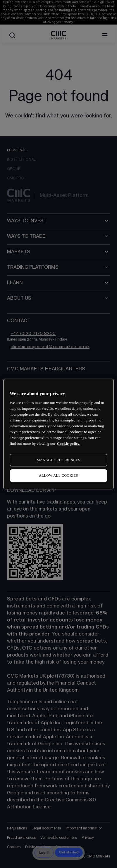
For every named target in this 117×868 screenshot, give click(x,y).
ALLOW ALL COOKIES (58, 475)
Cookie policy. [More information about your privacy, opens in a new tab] (69, 443)
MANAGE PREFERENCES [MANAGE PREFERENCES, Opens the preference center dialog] (58, 460)
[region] (58, 434)
